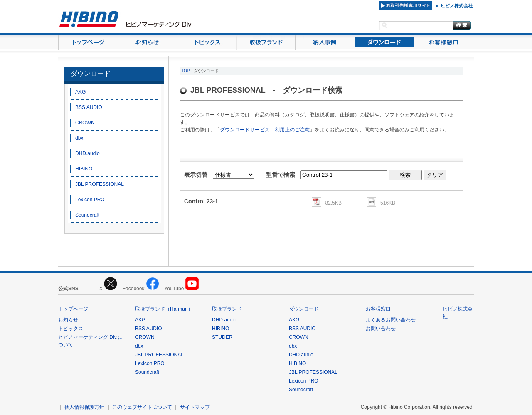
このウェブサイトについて (142, 407)
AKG (80, 92)
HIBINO (84, 169)
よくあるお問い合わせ (391, 320)
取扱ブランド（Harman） (164, 309)
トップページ (73, 309)
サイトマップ (195, 407)
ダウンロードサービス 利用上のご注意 (265, 130)
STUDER (222, 337)
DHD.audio (87, 153)
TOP (185, 71)
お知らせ (68, 320)
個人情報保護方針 (84, 407)
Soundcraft (87, 215)
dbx (79, 138)
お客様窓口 (378, 309)
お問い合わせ (381, 329)
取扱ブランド (227, 309)
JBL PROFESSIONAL (100, 184)
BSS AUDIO (89, 107)
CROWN (85, 123)
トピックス (71, 329)
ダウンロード (91, 73)
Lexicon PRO (90, 200)
